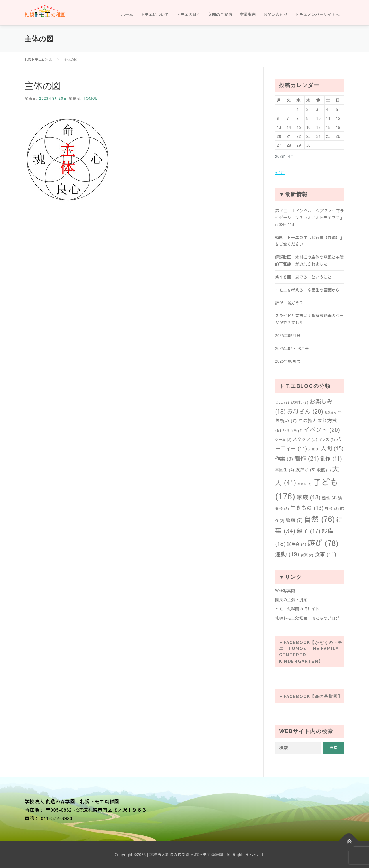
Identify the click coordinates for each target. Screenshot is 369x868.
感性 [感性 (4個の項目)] (329, 498)
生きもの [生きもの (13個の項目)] (307, 508)
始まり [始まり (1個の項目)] (305, 484)
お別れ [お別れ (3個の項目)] (299, 402)
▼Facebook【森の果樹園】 (311, 696)
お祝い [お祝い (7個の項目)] (286, 420)
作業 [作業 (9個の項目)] (284, 459)
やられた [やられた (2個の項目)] (292, 430)
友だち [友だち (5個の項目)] (306, 470)
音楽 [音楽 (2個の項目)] (307, 555)
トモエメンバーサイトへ (317, 15)
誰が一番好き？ (289, 303)
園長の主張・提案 (291, 600)
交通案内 (248, 15)
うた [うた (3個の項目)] (282, 402)
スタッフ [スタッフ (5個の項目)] (305, 439)
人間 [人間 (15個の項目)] (332, 448)
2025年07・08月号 (292, 348)
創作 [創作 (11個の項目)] (331, 458)
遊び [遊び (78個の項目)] (323, 543)
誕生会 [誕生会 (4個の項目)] (296, 544)
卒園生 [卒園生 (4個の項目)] (285, 470)
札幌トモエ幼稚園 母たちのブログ (307, 618)
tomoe (91, 98)
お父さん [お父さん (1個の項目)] (333, 412)
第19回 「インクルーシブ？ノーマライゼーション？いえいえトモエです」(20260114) (309, 217)
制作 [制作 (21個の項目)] (307, 458)
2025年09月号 (288, 335)
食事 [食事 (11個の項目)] (325, 554)
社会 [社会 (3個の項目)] (332, 508)
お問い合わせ (276, 15)
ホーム (127, 15)
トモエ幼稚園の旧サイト (297, 609)
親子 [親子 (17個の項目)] (309, 531)
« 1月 (280, 172)
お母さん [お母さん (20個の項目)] (305, 411)
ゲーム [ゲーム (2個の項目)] (283, 439)
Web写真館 (285, 591)
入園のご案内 (220, 15)
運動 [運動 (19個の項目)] (287, 554)
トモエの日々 (189, 15)
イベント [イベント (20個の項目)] (322, 430)
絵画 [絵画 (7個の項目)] (294, 520)
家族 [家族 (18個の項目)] (309, 497)
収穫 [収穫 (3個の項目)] (324, 470)
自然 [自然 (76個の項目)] (319, 519)
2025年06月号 (288, 361)
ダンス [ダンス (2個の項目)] (327, 439)
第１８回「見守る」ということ (303, 277)
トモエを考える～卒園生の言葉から (307, 290)
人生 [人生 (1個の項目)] (314, 449)
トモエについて (155, 15)
